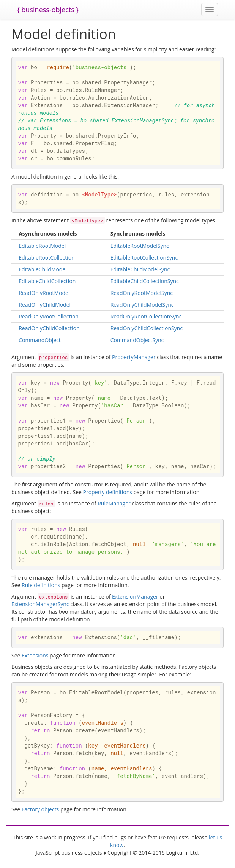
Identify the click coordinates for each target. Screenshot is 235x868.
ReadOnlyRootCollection (49, 316)
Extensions (35, 655)
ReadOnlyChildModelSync (142, 305)
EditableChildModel (43, 269)
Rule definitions (41, 585)
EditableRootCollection (47, 257)
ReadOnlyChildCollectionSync (147, 328)
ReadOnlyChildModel (45, 305)
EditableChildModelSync (140, 269)
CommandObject (40, 340)
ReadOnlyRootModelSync (142, 293)
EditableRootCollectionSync (144, 257)
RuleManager (114, 503)
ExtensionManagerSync (40, 604)
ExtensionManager (135, 596)
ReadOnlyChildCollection (49, 328)
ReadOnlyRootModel (44, 293)
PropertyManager (134, 357)
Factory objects (40, 809)
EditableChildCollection (47, 281)
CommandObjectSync (137, 340)
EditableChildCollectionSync (145, 281)
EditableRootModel (42, 246)
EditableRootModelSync (140, 246)
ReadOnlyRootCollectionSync (146, 316)
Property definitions (108, 492)
